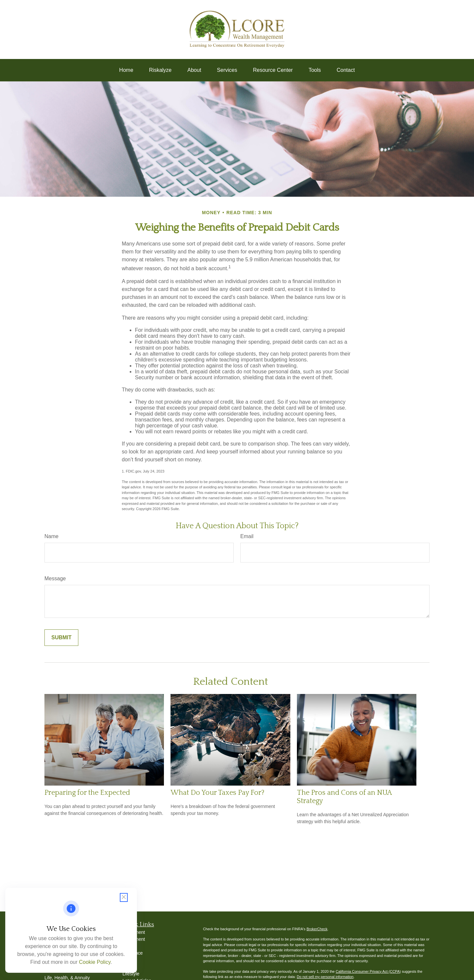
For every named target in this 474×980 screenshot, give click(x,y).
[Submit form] (61, 638)
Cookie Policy (95, 962)
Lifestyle (131, 974)
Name (52, 536)
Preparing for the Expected (87, 793)
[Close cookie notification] (124, 897)
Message (55, 578)
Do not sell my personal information (325, 977)
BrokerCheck (317, 929)
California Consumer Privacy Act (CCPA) (368, 971)
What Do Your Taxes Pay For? (217, 793)
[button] (126, 70)
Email (247, 536)
